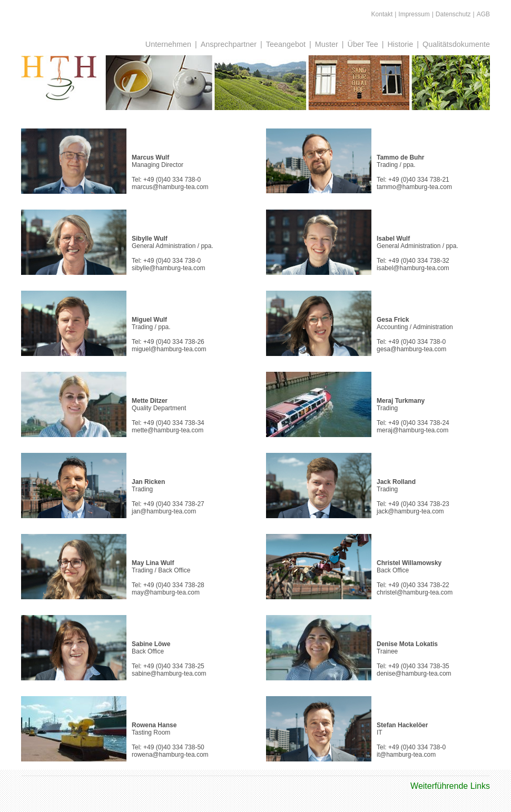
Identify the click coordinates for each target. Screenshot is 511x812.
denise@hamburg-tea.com (414, 674)
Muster (327, 44)
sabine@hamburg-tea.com (169, 674)
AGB (483, 14)
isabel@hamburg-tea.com (413, 268)
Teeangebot (286, 44)
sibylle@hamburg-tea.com (169, 268)
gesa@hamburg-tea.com (411, 349)
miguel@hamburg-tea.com (169, 349)
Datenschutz (453, 14)
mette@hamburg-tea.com (168, 430)
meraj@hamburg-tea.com (412, 430)
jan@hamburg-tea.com (164, 511)
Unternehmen (168, 44)
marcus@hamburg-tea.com (170, 187)
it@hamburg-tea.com (406, 755)
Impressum (414, 14)
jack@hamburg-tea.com (410, 511)
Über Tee (363, 44)
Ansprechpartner (229, 44)
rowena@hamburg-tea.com (170, 755)
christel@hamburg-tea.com (415, 592)
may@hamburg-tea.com (166, 592)
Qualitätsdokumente (456, 44)
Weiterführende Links (450, 786)
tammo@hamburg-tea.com (414, 187)
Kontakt (382, 14)
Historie (400, 44)
